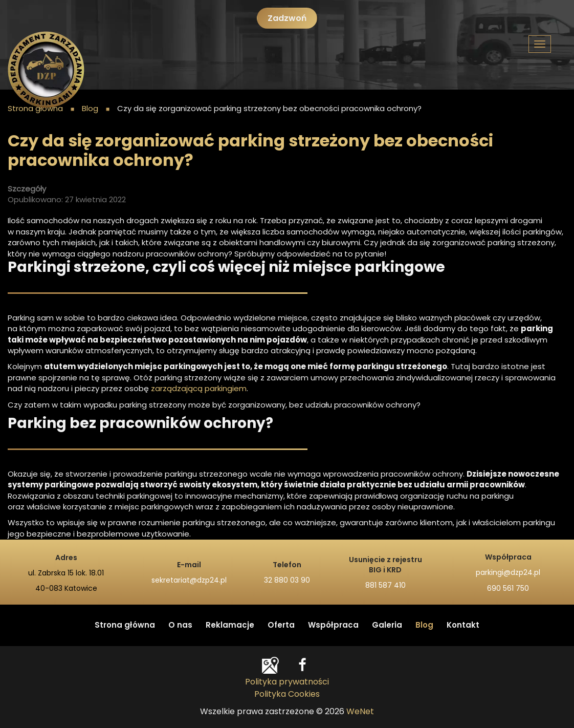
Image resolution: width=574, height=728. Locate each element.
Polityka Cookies (287, 694)
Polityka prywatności (287, 682)
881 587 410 (385, 586)
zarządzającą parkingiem (199, 389)
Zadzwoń (287, 18)
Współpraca (333, 625)
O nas (180, 625)
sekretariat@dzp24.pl (189, 581)
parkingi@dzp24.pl (508, 573)
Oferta (281, 625)
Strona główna (125, 625)
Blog (424, 625)
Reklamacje (230, 625)
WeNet (360, 712)
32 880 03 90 (287, 581)
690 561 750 (508, 589)
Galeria (387, 625)
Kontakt (463, 625)
